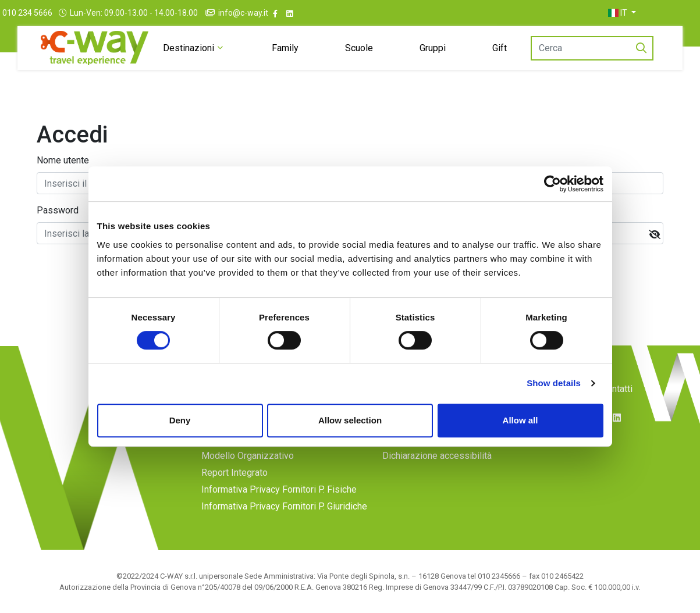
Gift (511, 48)
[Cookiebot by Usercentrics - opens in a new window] (552, 184)
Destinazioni (182, 48)
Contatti (617, 389)
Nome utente (63, 160)
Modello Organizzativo (248, 456)
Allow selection (350, 420)
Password (58, 210)
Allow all (520, 420)
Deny (180, 420)
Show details (554, 383)
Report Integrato (234, 473)
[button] (648, 13)
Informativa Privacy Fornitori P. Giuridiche (284, 506)
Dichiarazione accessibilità (437, 456)
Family (284, 48)
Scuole (362, 48)
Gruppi (440, 48)
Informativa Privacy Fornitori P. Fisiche (279, 489)
